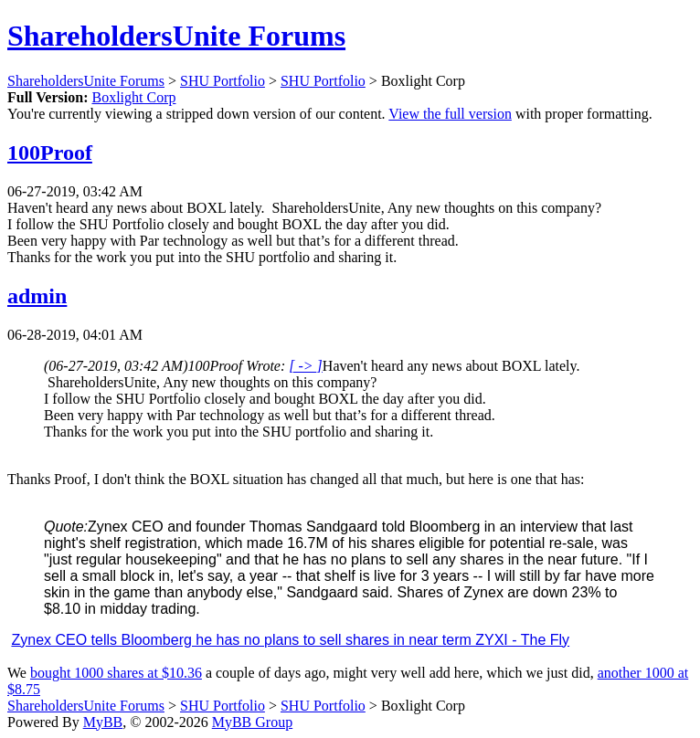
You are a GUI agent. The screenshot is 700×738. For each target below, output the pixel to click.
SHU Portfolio (223, 81)
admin (37, 296)
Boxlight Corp (133, 97)
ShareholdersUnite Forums (176, 36)
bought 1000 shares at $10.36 (116, 673)
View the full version (450, 114)
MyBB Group (252, 722)
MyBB (103, 722)
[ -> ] (306, 366)
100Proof (50, 153)
